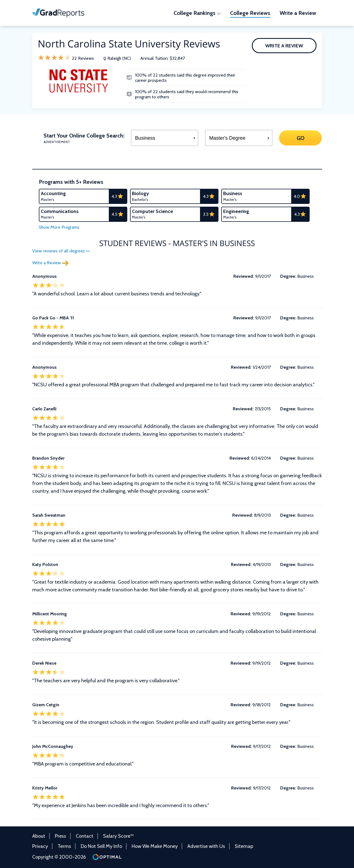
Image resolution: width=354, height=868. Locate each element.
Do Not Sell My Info (101, 846)
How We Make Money (155, 846)
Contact (85, 836)
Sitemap (244, 846)
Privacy (40, 846)
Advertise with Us (206, 846)
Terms (64, 846)
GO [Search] (301, 138)
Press (60, 836)
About (39, 836)
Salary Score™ (118, 836)
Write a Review (284, 46)
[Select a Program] (165, 138)
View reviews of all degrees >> (61, 251)
